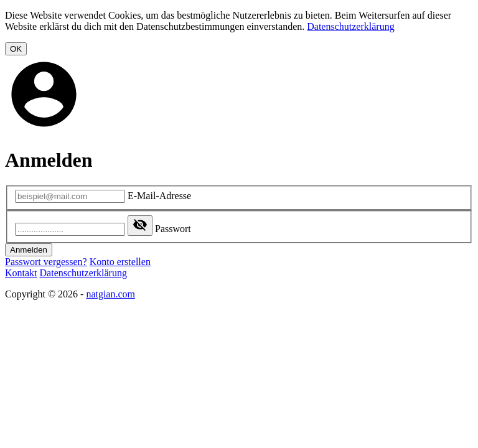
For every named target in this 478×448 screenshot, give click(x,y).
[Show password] (140, 226)
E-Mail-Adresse (159, 196)
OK (16, 49)
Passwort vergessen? (46, 262)
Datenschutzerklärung (350, 26)
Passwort (173, 229)
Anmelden (29, 250)
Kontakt (21, 273)
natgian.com (110, 294)
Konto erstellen (120, 262)
